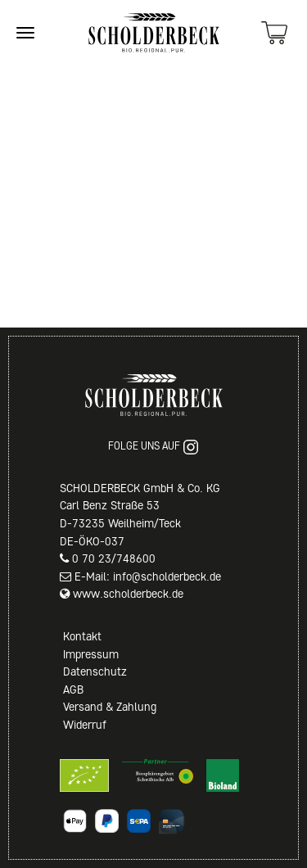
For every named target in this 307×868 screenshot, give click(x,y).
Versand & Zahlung (110, 707)
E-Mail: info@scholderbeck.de (148, 576)
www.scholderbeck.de (128, 594)
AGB (73, 689)
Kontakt (82, 636)
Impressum (91, 654)
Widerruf (85, 725)
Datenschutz (95, 671)
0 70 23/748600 (114, 558)
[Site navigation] (25, 33)
